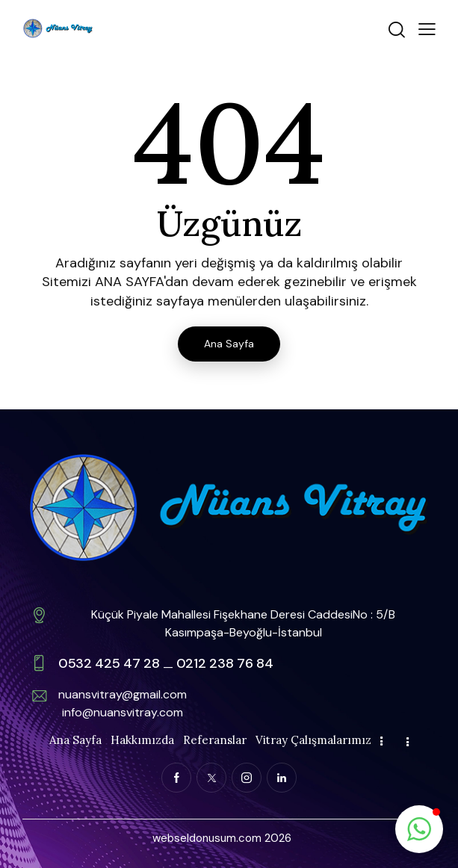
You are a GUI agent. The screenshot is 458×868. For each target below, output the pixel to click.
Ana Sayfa (229, 344)
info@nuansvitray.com (123, 712)
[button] (427, 28)
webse (170, 838)
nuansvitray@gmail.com (123, 694)
